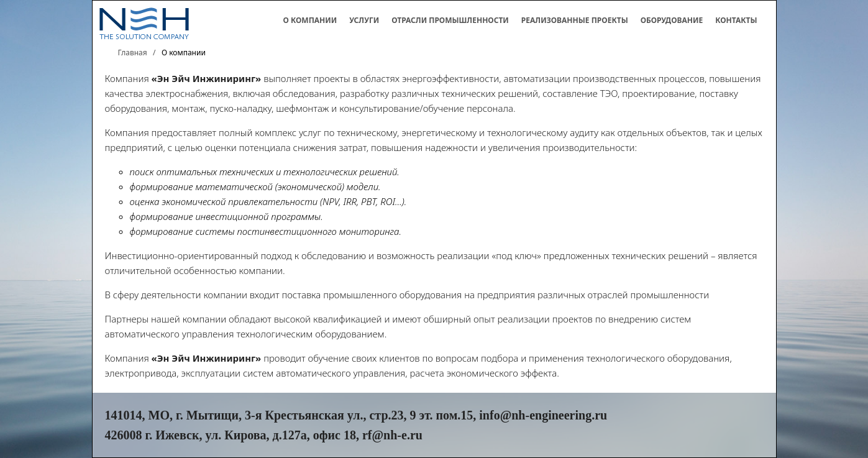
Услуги (364, 20)
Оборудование (672, 20)
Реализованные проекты (575, 20)
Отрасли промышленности (450, 20)
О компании (310, 20)
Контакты (736, 20)
